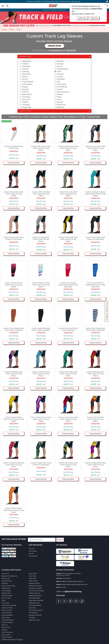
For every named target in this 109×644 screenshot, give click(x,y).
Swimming (61, 84)
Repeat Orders (6, 593)
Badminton (27, 94)
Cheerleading (62, 69)
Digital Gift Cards (34, 620)
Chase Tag (27, 107)
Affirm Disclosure (7, 632)
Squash (60, 102)
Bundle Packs (6, 588)
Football (60, 64)
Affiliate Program (34, 583)
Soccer (60, 66)
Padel (59, 97)
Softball (25, 64)
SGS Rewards (33, 613)
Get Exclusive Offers (14, 539)
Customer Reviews (8, 620)
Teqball (25, 102)
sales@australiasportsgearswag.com (72, 581)
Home (4, 30)
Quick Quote (33, 574)
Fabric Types (6, 618)
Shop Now (5, 583)
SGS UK (31, 554)
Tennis (25, 79)
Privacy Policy (6, 635)
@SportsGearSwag (73, 592)
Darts (59, 100)
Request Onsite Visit (35, 615)
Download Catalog (35, 605)
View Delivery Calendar (9, 605)
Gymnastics (27, 84)
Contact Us (5, 574)
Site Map (4, 630)
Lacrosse (60, 74)
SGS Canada (33, 551)
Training (26, 71)
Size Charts (32, 608)
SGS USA (32, 549)
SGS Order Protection (36, 610)
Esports (25, 89)
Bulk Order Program (35, 586)
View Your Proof (7, 610)
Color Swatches (7, 613)
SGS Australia (33, 556)
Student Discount (34, 593)
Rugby (25, 87)
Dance (25, 77)
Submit (60, 540)
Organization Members (36, 600)
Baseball (60, 61)
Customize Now (14, 163)
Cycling (60, 77)
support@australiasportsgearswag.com (75, 584)
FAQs (3, 600)
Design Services (7, 581)
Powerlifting (62, 87)
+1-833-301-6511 (62, 10)
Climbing (26, 97)
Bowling (60, 107)
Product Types (25, 111)
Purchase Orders (107, 311)
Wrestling (26, 74)
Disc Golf (26, 100)
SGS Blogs (32, 618)
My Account (5, 603)
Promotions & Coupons (36, 591)
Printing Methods (7, 615)
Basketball (27, 61)
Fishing (25, 92)
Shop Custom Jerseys (9, 586)
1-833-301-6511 (66, 578)
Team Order (33, 578)
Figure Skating (63, 92)
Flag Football (28, 82)
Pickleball (61, 79)
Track (12, 30)
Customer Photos (7, 622)
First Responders (34, 598)
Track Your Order (7, 608)
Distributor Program (35, 588)
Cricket (60, 89)
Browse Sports (25, 56)
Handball (26, 105)
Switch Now (82, 18)
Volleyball (26, 66)
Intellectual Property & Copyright (12, 640)
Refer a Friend (33, 581)
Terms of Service (7, 637)
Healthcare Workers (35, 596)
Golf (58, 82)
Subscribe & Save (34, 603)
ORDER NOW (54, 46)
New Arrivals (6, 578)
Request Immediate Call (9, 576)
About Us (5, 625)
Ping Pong (61, 105)
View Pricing (14, 155)
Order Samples (6, 591)
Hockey (25, 69)
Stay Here (94, 18)
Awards (60, 94)
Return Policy (6, 627)
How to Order (6, 598)
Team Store (32, 576)
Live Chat (63, 587)
